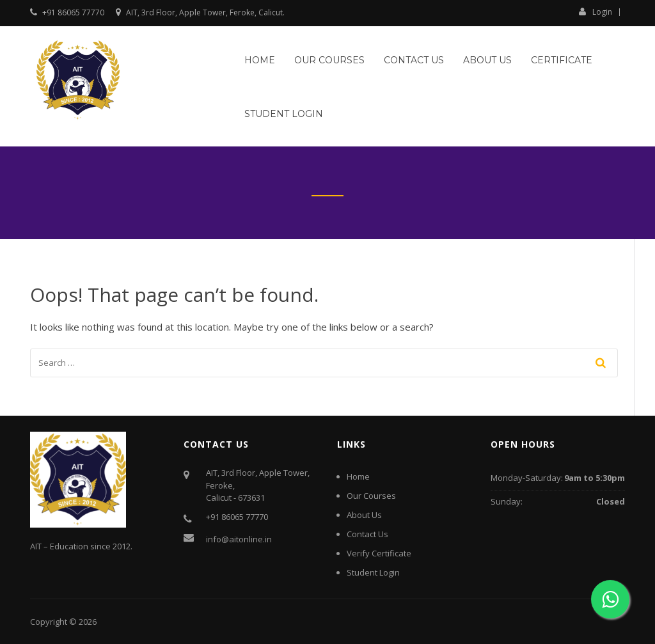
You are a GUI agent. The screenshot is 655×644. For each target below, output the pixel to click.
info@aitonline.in (239, 539)
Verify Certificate (379, 553)
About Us (487, 60)
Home (260, 60)
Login (596, 12)
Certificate (562, 60)
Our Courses (329, 60)
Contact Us (414, 60)
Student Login (284, 114)
